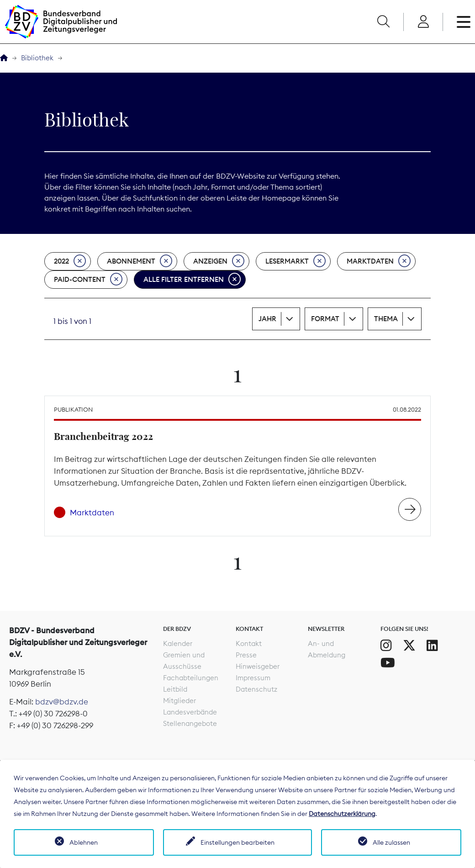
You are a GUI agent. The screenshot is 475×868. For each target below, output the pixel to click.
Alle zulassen (391, 842)
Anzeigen (219, 261)
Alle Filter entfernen (192, 280)
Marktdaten (379, 261)
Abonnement (140, 261)
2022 (70, 261)
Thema (386, 319)
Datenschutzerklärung (342, 814)
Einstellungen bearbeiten (237, 842)
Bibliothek (37, 58)
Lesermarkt (296, 261)
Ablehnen (84, 842)
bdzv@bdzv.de (62, 702)
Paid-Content (88, 280)
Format (325, 319)
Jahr (267, 319)
